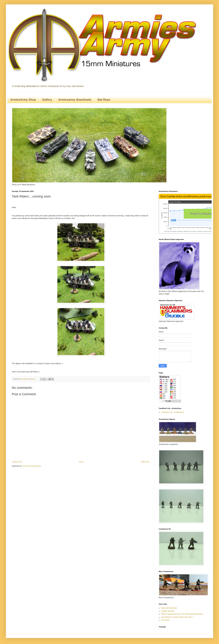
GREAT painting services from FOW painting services (182, 614)
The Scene (165, 620)
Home (81, 462)
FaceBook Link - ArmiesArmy (172, 412)
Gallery (47, 100)
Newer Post (17, 462)
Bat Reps (104, 100)
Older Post (145, 462)
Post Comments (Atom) (32, 466)
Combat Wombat (168, 611)
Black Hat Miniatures (169, 608)
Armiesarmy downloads (75, 100)
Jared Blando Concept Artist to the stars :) (177, 617)
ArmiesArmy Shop (23, 100)
